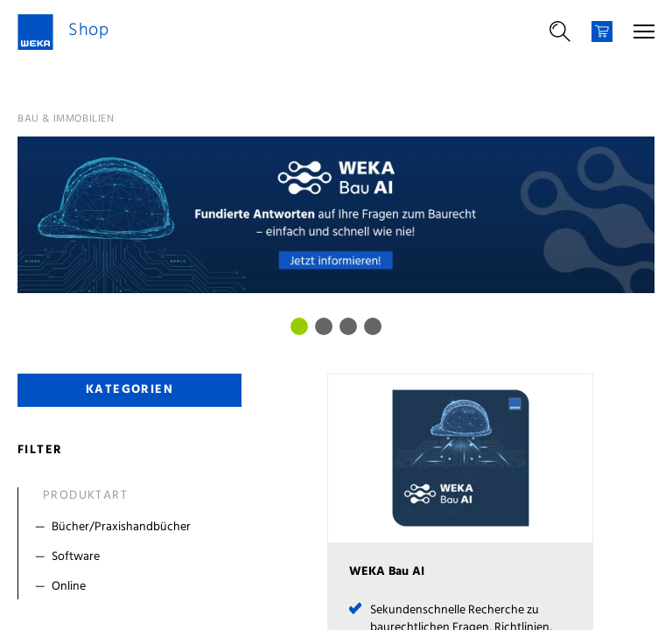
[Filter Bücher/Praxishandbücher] (133, 528)
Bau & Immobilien (66, 119)
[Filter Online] (133, 587)
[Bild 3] (373, 326)
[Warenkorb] (602, 31)
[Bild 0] (299, 326)
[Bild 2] (348, 326)
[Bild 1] (324, 326)
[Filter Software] (133, 557)
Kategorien (129, 390)
